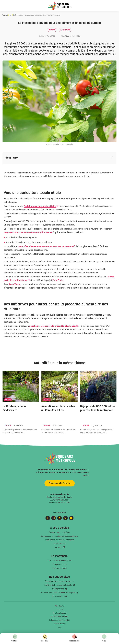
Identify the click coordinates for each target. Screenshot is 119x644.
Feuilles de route (60, 568)
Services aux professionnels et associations (59, 536)
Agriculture (65, 30)
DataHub (58, 547)
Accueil (5, 15)
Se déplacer (58, 543)
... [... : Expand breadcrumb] (10, 15)
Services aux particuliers (60, 532)
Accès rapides (74, 638)
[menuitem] (104, 638)
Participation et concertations (58, 581)
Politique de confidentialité (59, 620)
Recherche (45, 638)
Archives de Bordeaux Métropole (58, 585)
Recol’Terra (15, 284)
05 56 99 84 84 (64, 503)
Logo (59, 627)
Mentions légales (59, 613)
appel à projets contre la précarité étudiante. (52, 326)
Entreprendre (58, 589)
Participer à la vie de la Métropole (59, 540)
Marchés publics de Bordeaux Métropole (58, 592)
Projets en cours (60, 564)
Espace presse (59, 624)
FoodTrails (58, 280)
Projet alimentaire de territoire (40, 206)
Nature (52, 30)
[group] (21, 399)
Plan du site (60, 606)
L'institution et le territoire (59, 560)
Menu (104, 638)
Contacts (15, 638)
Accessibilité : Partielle (60, 616)
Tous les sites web (60, 596)
